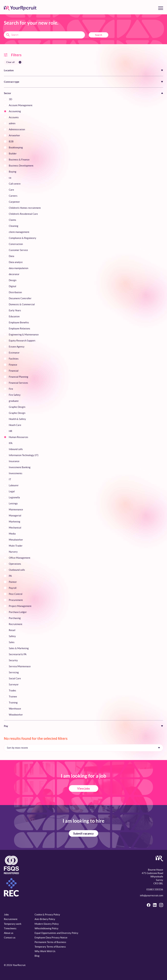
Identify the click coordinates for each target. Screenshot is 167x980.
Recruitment (16, 624)
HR (11, 431)
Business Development (21, 166)
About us (9, 933)
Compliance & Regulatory (23, 238)
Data (11, 256)
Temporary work (13, 924)
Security (13, 660)
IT (10, 479)
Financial (14, 371)
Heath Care (15, 425)
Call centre (15, 184)
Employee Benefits (19, 322)
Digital (12, 286)
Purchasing (15, 618)
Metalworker (16, 540)
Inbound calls (16, 449)
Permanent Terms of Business (50, 942)
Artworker (14, 135)
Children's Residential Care (23, 214)
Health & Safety (17, 419)
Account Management (21, 105)
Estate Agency (17, 347)
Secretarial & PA (18, 654)
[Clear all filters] (14, 62)
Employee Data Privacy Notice (51, 938)
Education (14, 316)
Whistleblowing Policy (46, 928)
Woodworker (16, 715)
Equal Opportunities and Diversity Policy (56, 933)
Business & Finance (19, 160)
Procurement (16, 600)
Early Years (15, 310)
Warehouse (15, 709)
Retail (12, 630)
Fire (11, 389)
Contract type (12, 82)
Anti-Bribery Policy (45, 919)
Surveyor (14, 684)
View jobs (83, 788)
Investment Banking (20, 467)
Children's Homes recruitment (25, 208)
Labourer (14, 485)
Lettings (13, 503)
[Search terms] (44, 35)
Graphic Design (17, 413)
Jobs (6, 915)
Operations (15, 564)
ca (10, 178)
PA (10, 576)
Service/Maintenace (20, 666)
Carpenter (14, 202)
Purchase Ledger (18, 612)
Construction (16, 244)
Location (9, 70)
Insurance (14, 461)
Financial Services (18, 383)
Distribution (15, 292)
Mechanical (15, 528)
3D (10, 99)
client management (19, 232)
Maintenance (16, 509)
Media (12, 534)
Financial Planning (19, 377)
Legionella (14, 497)
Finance (13, 365)
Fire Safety (15, 395)
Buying (13, 172)
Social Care (15, 678)
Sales (12, 642)
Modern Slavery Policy (47, 924)
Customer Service (18, 250)
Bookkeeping (16, 147)
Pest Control (16, 594)
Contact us (10, 938)
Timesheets (10, 928)
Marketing (15, 522)
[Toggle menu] (161, 8)
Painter (13, 582)
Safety (12, 636)
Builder (13, 154)
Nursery (13, 552)
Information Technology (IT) (24, 455)
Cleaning (14, 226)
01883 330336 (155, 889)
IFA (11, 443)
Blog (37, 956)
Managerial (15, 516)
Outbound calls (17, 570)
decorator (14, 274)
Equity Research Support (22, 341)
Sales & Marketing (19, 648)
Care (11, 190)
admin (12, 123)
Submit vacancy (83, 833)
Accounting (15, 111)
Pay (6, 726)
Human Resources (19, 437)
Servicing (14, 672)
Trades (12, 690)
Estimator (14, 353)
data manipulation (19, 268)
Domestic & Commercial (22, 304)
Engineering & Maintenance (24, 335)
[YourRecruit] (20, 8)
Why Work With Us (45, 951)
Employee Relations (19, 328)
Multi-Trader (16, 546)
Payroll (13, 588)
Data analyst (16, 262)
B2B (11, 141)
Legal (12, 491)
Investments (16, 473)
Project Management (20, 606)
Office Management (20, 558)
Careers (13, 196)
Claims (12, 220)
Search (99, 35)
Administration (17, 129)
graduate (14, 401)
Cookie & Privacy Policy (47, 915)
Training (13, 703)
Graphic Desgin (17, 407)
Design (13, 280)
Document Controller (20, 298)
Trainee (13, 697)
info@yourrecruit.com (152, 895)
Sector (8, 93)
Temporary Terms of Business (50, 947)
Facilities (14, 359)
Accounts (14, 117)
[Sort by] (83, 748)
